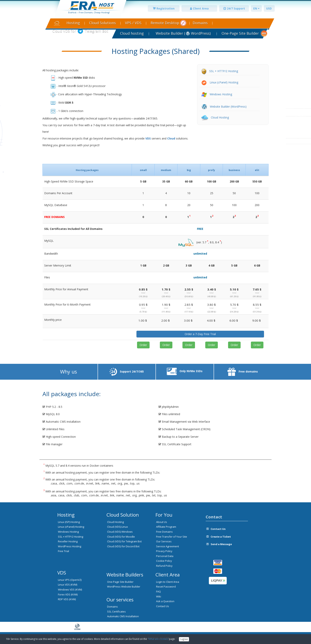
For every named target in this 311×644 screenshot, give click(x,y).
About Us (162, 522)
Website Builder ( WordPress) (183, 33)
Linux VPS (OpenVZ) (70, 580)
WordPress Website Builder (124, 587)
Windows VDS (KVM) (70, 590)
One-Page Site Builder (240, 33)
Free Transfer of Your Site (172, 537)
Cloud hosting (132, 33)
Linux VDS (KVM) (68, 585)
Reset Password (166, 587)
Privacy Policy (164, 551)
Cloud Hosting (215, 117)
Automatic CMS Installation (123, 616)
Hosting (73, 23)
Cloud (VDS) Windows (120, 532)
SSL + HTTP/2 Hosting (220, 71)
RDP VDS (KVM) (67, 599)
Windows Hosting (217, 94)
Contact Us (163, 606)
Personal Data (165, 556)
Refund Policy (164, 566)
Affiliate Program (166, 527)
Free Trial (63, 551)
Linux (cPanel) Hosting (220, 82)
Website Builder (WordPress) (224, 107)
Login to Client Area (168, 582)
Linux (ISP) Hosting (69, 522)
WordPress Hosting (70, 546)
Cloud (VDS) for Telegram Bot (124, 541)
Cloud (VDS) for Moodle (121, 537)
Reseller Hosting (68, 541)
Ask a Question (165, 601)
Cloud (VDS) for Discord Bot (123, 546)
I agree (184, 639)
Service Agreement (167, 546)
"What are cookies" (158, 639)
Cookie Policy (164, 561)
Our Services (164, 541)
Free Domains (164, 532)
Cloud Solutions (102, 23)
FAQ (158, 591)
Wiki (159, 596)
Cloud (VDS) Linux (118, 527)
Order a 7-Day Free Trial (200, 334)
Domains (200, 23)
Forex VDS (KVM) (68, 594)
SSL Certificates (116, 612)
